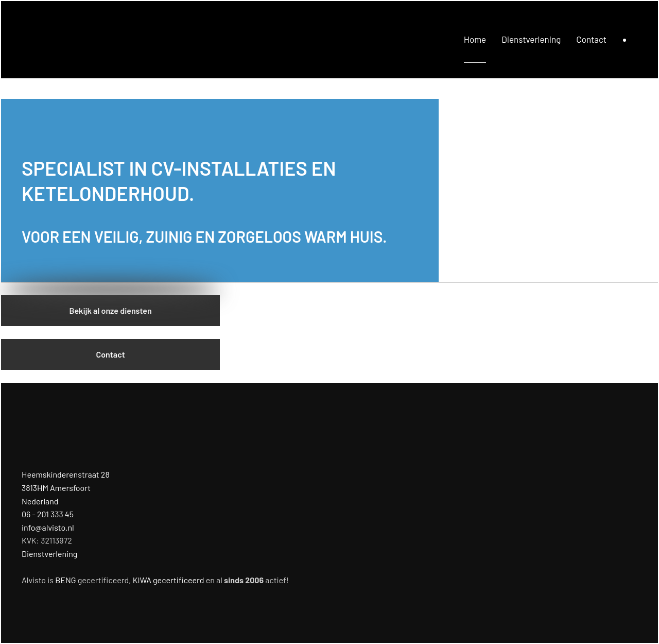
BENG (65, 580)
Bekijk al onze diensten (111, 310)
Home (475, 39)
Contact (591, 39)
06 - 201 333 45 (48, 514)
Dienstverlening (531, 39)
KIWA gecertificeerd (169, 580)
